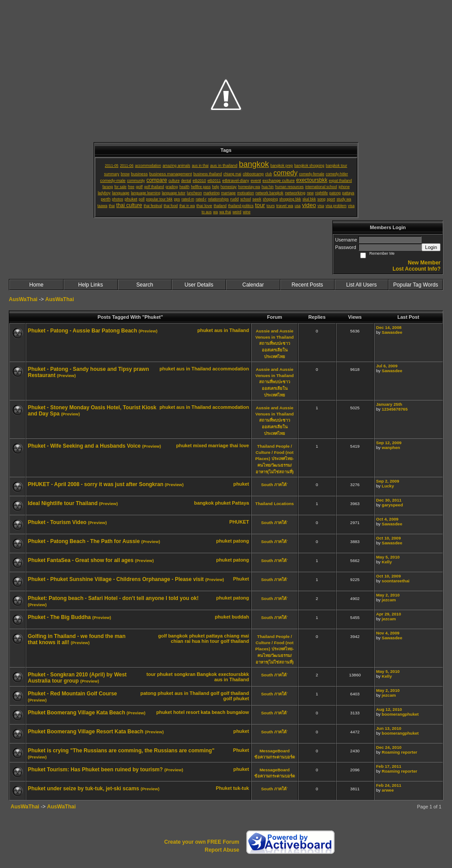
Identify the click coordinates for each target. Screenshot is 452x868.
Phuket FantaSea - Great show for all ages (81, 560)
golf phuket (236, 698)
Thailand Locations (274, 504)
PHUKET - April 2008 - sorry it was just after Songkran (96, 484)
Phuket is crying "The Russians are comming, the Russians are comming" (121, 751)
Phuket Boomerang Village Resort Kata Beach (86, 732)
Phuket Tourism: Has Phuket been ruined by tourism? (95, 770)
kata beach (213, 712)
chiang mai (237, 636)
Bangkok (207, 674)
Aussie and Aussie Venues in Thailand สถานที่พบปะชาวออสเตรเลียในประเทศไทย (275, 344)
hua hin (200, 641)
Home (36, 285)
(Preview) (148, 331)
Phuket (241, 579)
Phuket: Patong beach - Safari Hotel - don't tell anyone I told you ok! (113, 598)
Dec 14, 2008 (389, 327)
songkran (185, 674)
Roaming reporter (400, 752)
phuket (205, 330)
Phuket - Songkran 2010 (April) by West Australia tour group (77, 678)
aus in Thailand (232, 330)
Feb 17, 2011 (389, 766)
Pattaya (241, 503)
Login (431, 247)
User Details (199, 285)
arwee (388, 790)
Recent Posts (307, 285)
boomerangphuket (400, 714)
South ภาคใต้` (274, 485)
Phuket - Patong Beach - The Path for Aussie (84, 541)
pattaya (215, 636)
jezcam (389, 600)
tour (215, 641)
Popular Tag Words (416, 285)
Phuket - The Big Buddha (59, 617)
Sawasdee (392, 332)
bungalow (238, 712)
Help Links (90, 285)
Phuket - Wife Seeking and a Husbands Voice (84, 446)
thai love (239, 445)
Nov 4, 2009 (388, 633)
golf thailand (235, 641)
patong (241, 541)
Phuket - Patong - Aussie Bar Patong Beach (83, 331)
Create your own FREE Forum (202, 842)
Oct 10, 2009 (388, 538)
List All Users (361, 285)
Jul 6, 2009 (387, 366)
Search (145, 285)
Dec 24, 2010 (389, 747)
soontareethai (396, 581)
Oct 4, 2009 (387, 519)
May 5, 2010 (388, 557)
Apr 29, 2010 (389, 614)
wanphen (391, 447)
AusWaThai (23, 299)
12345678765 (395, 409)
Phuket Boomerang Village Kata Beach (77, 713)
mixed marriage (211, 445)
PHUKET (239, 522)
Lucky (388, 486)
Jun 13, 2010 (389, 728)
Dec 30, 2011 (389, 500)
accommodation (231, 369)
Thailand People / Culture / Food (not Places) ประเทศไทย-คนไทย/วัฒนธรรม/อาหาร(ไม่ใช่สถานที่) (274, 459)
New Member (424, 263)
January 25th (389, 404)
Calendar (253, 285)
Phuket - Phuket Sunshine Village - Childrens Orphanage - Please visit (116, 579)
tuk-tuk (241, 788)
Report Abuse (222, 850)
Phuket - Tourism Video (57, 522)
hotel (179, 712)
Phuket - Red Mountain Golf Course (72, 694)
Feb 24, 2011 (389, 785)
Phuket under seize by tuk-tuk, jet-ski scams (83, 789)
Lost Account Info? (416, 269)
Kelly (387, 562)
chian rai (181, 641)
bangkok (204, 503)
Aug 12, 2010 (389, 709)
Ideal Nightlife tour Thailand (63, 503)
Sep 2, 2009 (388, 481)
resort (193, 712)
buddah (240, 617)
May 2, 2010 (388, 595)
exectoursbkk (234, 674)
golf (162, 636)
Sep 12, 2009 (389, 443)
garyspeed (392, 505)
